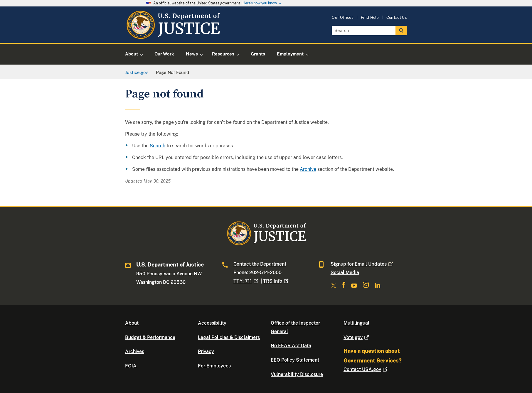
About (132, 323)
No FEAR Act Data (291, 346)
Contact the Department (260, 264)
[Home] (173, 36)
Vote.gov (357, 337)
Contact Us (397, 17)
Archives (135, 351)
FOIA (131, 366)
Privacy (206, 351)
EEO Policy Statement (295, 360)
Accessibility (212, 323)
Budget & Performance (150, 337)
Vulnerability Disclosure (297, 374)
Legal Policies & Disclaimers (229, 337)
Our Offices (343, 17)
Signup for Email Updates (362, 264)
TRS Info (276, 281)
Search (158, 146)
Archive (308, 169)
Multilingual (356, 323)
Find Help (370, 17)
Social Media (345, 273)
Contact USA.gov (366, 369)
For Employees (214, 366)
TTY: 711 (246, 281)
